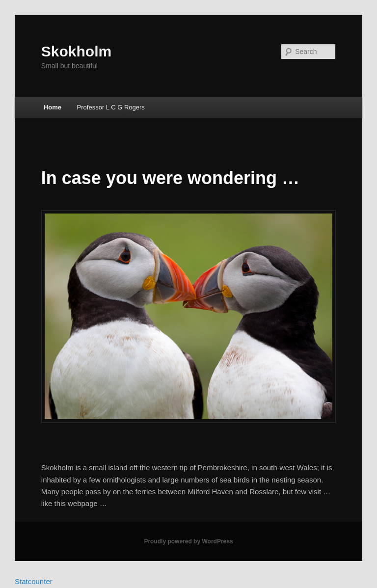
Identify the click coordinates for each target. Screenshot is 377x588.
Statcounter (34, 581)
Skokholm (76, 51)
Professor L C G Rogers (111, 107)
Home (53, 107)
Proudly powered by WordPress (188, 541)
